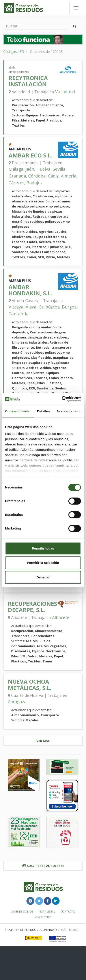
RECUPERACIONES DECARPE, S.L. (33, 607)
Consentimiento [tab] (18, 411)
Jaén (30, 169)
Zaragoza (17, 702)
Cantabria (19, 314)
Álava (31, 307)
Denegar (43, 577)
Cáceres (16, 183)
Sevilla (59, 169)
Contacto (68, 911)
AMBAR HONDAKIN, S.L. (30, 290)
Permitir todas (43, 548)
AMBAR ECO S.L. (30, 155)
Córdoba (37, 176)
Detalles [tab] (43, 411)
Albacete (61, 617)
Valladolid (65, 92)
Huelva (43, 169)
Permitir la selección (43, 563)
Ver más (43, 741)
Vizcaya (16, 307)
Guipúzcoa (49, 307)
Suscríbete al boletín (43, 866)
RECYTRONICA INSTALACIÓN (28, 81)
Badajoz (35, 183)
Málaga (16, 169)
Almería (69, 176)
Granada (17, 176)
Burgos (69, 307)
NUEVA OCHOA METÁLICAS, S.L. (30, 685)
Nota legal (47, 911)
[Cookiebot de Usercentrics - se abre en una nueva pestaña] (62, 399)
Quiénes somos (22, 911)
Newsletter (43, 917)
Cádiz (53, 176)
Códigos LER (14, 52)
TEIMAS (74, 930)
